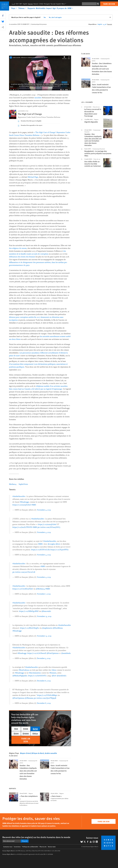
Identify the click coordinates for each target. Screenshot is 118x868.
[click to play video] (40, 73)
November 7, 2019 (44, 594)
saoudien (38, 98)
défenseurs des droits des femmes (22, 257)
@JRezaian (29, 698)
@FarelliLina (58, 628)
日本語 (41, 4)
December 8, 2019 (44, 703)
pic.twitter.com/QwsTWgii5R (45, 698)
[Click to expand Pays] (14, 8)
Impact (49, 8)
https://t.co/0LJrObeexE (37, 653)
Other (35, 734)
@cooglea (51, 544)
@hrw (58, 544)
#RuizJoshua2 (24, 670)
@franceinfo (46, 611)
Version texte (52, 847)
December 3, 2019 (44, 658)
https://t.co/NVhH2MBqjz (47, 695)
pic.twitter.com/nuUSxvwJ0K (24, 572)
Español (59, 4)
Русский (53, 4)
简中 (17, 4)
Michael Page (33, 177)
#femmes (53, 673)
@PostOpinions (53, 653)
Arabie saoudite (51, 753)
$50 (16, 729)
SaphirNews (23, 484)
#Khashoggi (24, 502)
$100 (26, 729)
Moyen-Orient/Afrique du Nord (32, 753)
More (64, 4)
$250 (35, 729)
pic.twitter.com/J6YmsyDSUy (49, 527)
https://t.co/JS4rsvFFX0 (60, 550)
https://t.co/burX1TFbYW (22, 527)
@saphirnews (47, 628)
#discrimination (35, 673)
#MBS (34, 505)
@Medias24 (40, 589)
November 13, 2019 (44, 616)
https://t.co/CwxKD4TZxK (23, 589)
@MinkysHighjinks (20, 676)
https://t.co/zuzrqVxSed (22, 505)
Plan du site (43, 847)
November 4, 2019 (44, 510)
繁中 (21, 4)
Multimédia (41, 8)
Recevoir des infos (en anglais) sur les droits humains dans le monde (36, 837)
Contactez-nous (8, 847)
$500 (16, 734)
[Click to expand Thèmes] (23, 8)
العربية (14, 4)
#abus (54, 670)
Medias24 (13, 484)
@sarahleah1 (66, 653)
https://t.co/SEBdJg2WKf (29, 611)
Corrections (17, 847)
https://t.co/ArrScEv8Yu (37, 676)
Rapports (31, 8)
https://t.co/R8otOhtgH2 (29, 628)
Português (47, 4)
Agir (54, 8)
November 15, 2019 (44, 636)
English (25, 4)
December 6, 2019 (44, 681)
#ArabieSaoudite (19, 496)
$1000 (26, 734)
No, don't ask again (55, 17)
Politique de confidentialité (30, 847)
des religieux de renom (18, 248)
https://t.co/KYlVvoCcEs (41, 550)
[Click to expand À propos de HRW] (65, 8)
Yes (45, 17)
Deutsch (36, 4)
